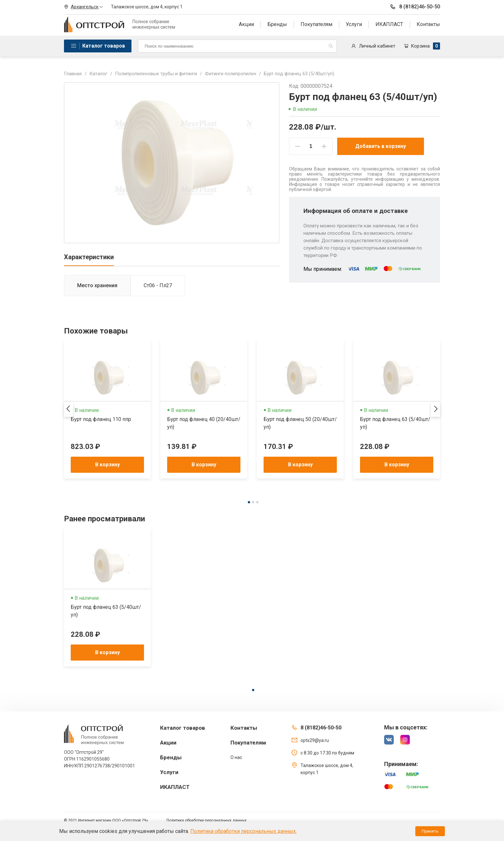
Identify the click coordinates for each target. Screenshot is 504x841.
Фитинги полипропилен (230, 74)
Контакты (428, 24)
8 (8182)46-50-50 (415, 7)
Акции (246, 24)
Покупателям (316, 24)
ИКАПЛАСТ (389, 24)
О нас (236, 757)
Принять (430, 831)
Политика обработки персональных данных (207, 820)
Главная (73, 74)
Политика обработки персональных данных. (243, 831)
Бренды (277, 24)
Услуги (354, 24)
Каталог (98, 74)
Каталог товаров (104, 46)
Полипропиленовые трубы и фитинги (156, 74)
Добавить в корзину (381, 146)
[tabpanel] (107, 409)
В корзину (108, 465)
